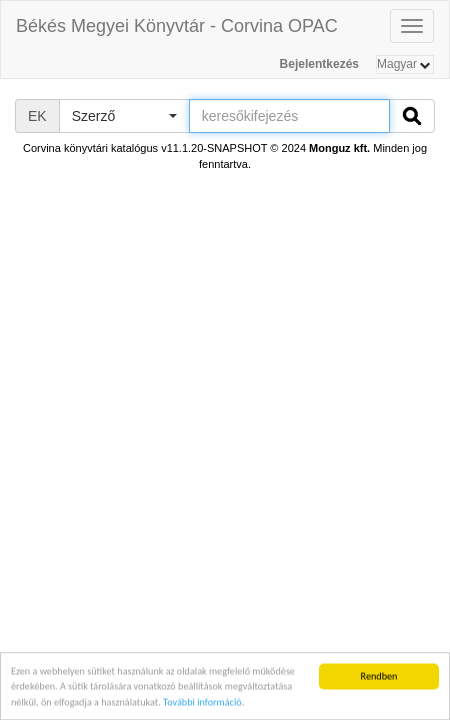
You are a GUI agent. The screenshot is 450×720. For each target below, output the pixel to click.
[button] (124, 116)
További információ (202, 702)
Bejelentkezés (319, 64)
